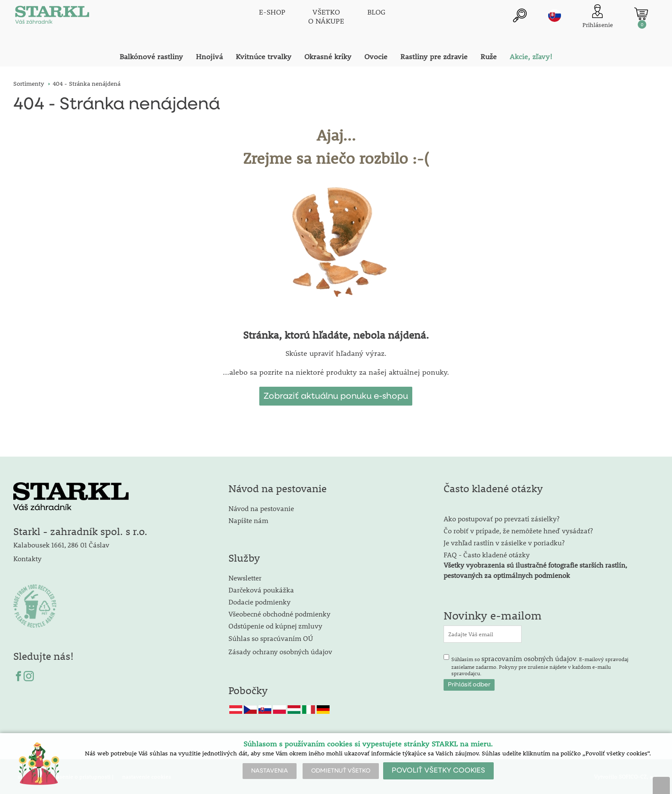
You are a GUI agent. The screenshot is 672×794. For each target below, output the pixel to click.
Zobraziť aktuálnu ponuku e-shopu (336, 396)
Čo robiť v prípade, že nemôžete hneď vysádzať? (518, 531)
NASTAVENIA (270, 771)
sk (555, 16)
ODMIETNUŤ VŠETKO (341, 771)
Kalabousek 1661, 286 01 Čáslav (61, 545)
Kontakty (27, 558)
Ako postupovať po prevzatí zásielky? (501, 519)
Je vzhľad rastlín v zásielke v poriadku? (504, 543)
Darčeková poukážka (261, 590)
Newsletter (245, 578)
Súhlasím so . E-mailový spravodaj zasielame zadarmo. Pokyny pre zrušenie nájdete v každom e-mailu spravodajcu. (540, 665)
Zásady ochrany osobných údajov (281, 651)
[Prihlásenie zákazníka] (598, 17)
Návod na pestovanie (261, 508)
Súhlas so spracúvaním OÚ (271, 638)
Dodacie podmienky (259, 602)
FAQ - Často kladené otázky (487, 555)
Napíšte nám (248, 520)
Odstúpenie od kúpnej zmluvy (275, 626)
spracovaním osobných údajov (529, 658)
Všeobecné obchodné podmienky (279, 614)
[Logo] (52, 17)
